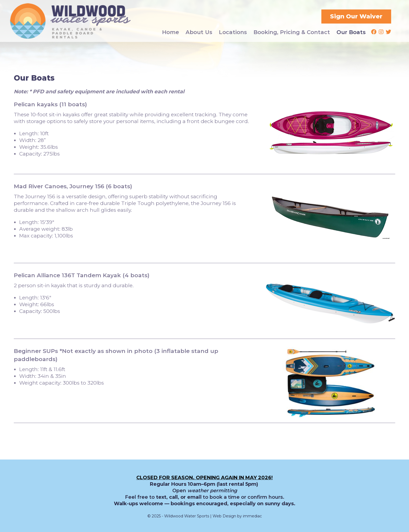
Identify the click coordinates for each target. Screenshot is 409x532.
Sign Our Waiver (356, 16)
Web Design (224, 516)
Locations (233, 32)
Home (171, 32)
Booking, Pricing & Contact (292, 32)
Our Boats (351, 32)
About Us (199, 32)
